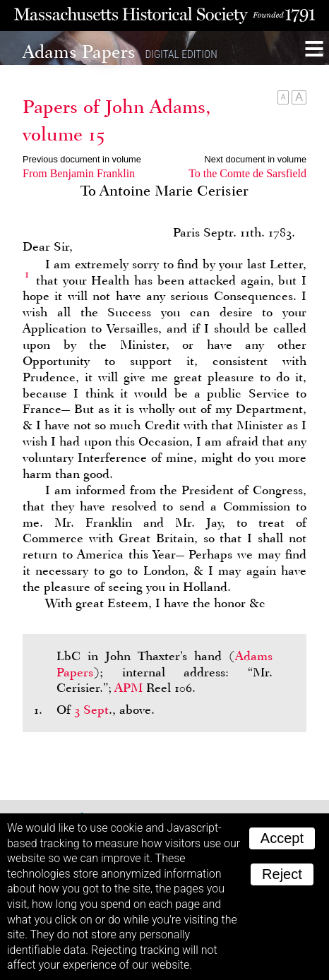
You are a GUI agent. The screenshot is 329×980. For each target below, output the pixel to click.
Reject (282, 874)
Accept (282, 838)
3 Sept (91, 710)
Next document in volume (256, 159)
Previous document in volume (82, 159)
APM (128, 688)
